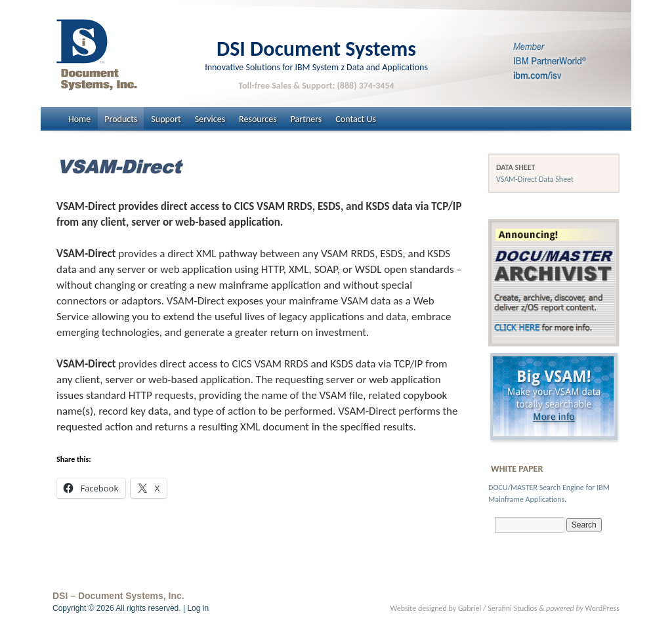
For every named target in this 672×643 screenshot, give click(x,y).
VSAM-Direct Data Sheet (535, 179)
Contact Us (356, 119)
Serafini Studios (512, 608)
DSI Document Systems (316, 49)
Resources (258, 119)
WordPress (602, 608)
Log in (198, 608)
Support (166, 119)
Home (79, 119)
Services (210, 119)
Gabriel (470, 608)
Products (121, 119)
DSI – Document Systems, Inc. (118, 596)
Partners (306, 119)
